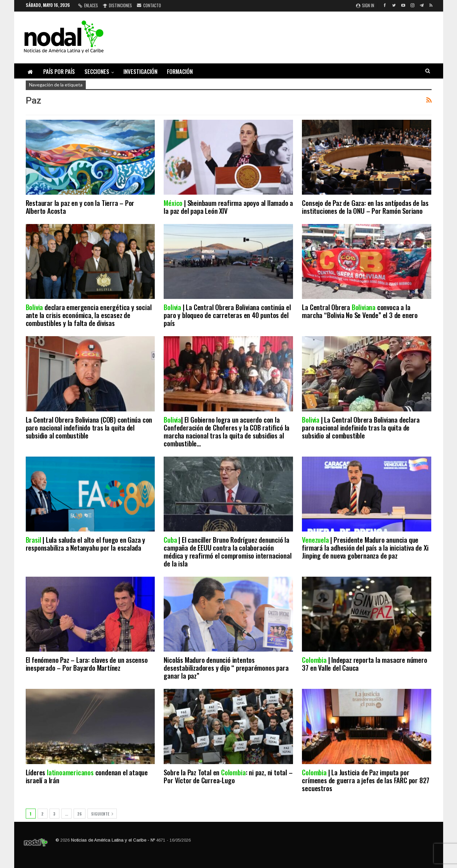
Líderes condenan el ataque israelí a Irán (87, 776)
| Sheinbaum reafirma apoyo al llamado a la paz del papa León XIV (228, 207)
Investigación (140, 71)
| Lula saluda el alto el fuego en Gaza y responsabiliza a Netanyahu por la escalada (86, 544)
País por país (59, 71)
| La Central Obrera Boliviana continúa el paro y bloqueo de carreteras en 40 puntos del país (227, 315)
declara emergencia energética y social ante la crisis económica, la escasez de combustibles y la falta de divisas (89, 315)
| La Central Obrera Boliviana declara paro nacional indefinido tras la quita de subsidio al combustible (361, 427)
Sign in (365, 5)
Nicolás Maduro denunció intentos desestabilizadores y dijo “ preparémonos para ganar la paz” (226, 668)
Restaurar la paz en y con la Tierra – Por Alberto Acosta (80, 207)
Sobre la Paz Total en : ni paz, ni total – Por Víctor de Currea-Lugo (228, 776)
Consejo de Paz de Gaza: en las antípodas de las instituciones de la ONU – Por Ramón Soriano (365, 207)
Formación (180, 71)
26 (80, 814)
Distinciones (117, 5)
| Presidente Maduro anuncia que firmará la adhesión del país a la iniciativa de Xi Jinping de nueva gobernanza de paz (365, 547)
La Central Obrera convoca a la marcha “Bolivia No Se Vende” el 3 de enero (360, 311)
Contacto (149, 5)
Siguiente (102, 814)
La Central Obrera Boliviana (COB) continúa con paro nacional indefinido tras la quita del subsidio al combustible (89, 427)
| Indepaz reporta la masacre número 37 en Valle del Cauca (364, 664)
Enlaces (88, 5)
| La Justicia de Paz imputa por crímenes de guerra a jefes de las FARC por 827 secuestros (366, 780)
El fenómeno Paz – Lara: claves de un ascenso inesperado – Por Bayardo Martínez (87, 664)
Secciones (97, 71)
